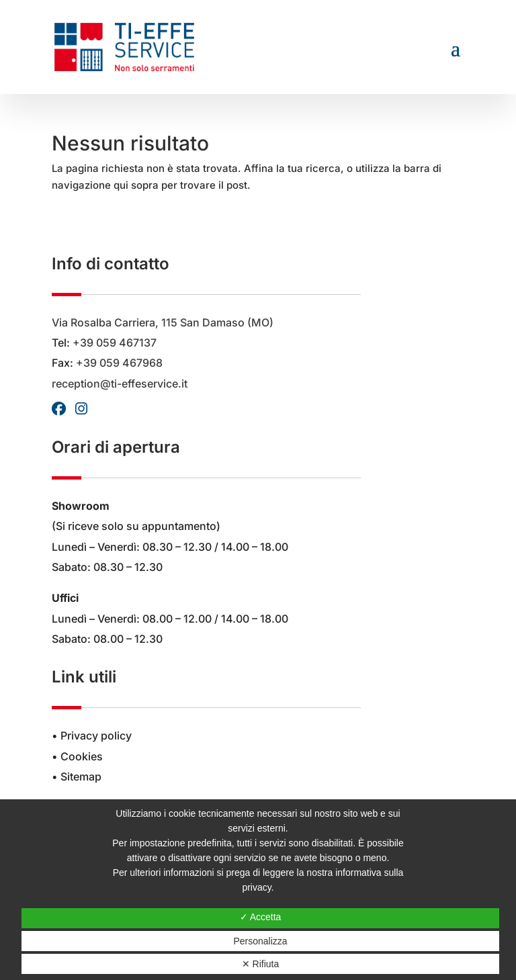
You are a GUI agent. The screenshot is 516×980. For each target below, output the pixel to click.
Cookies (82, 756)
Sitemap (81, 776)
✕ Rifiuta (261, 964)
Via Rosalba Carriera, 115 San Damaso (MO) (163, 322)
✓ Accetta (261, 917)
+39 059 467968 (119, 363)
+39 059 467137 (115, 343)
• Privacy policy (92, 736)
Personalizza (260, 941)
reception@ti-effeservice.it (120, 384)
